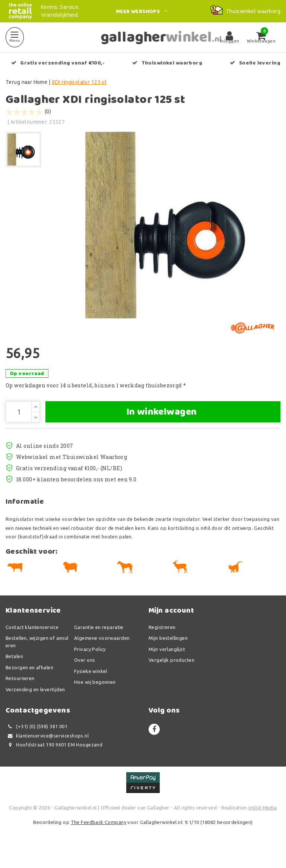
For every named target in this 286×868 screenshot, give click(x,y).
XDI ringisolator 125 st (79, 82)
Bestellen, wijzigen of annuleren (37, 660)
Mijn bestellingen (168, 656)
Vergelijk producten (171, 678)
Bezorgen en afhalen (29, 685)
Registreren (162, 645)
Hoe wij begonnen (95, 700)
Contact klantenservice (32, 645)
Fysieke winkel (91, 689)
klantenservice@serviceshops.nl (47, 753)
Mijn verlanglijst (167, 667)
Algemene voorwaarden (102, 656)
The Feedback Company (98, 840)
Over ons (85, 678)
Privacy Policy (90, 667)
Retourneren (20, 696)
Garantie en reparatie (99, 645)
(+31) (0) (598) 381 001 (36, 744)
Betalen (14, 674)
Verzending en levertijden (35, 707)
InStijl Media (263, 825)
